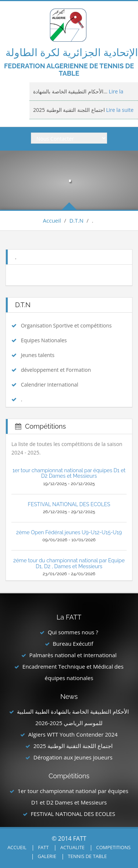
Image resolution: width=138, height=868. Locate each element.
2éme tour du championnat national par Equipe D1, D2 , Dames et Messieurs (69, 563)
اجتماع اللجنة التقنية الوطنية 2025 (73, 746)
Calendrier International (50, 385)
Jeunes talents (38, 355)
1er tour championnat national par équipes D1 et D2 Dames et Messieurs (69, 473)
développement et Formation (56, 370)
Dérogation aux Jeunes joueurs (73, 757)
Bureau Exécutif (73, 644)
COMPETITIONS (113, 847)
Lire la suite (119, 110)
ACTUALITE (72, 847)
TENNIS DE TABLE (87, 856)
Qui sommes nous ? (73, 632)
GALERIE (47, 856)
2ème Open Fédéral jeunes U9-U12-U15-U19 (69, 532)
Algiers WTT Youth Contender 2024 (73, 734)
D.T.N (76, 220)
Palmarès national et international (73, 655)
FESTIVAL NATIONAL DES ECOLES (69, 504)
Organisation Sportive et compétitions (66, 325)
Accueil (52, 220)
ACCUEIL (17, 847)
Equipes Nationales (44, 340)
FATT (43, 847)
